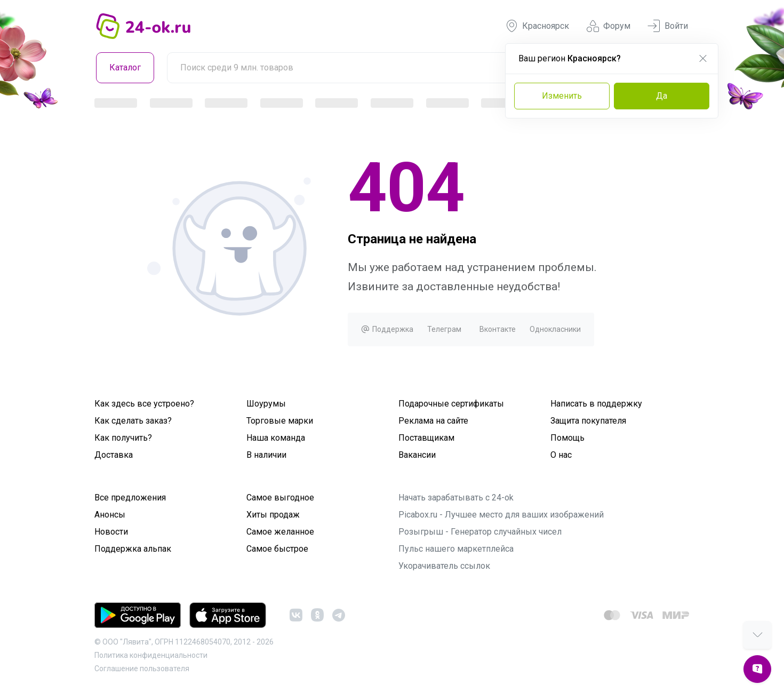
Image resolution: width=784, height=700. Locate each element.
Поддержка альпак (133, 549)
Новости (111, 532)
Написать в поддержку (596, 404)
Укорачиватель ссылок (444, 566)
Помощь (567, 438)
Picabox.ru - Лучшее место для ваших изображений (501, 515)
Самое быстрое (277, 549)
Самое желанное (280, 532)
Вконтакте (498, 329)
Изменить (562, 96)
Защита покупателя (588, 421)
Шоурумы (266, 404)
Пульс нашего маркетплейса (456, 549)
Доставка (114, 455)
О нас (561, 455)
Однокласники (555, 329)
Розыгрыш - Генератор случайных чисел (480, 532)
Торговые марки (280, 421)
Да (662, 96)
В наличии (266, 455)
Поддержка (387, 329)
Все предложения (130, 498)
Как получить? (123, 438)
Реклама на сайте (433, 421)
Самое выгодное (280, 498)
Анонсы (110, 515)
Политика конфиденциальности (151, 655)
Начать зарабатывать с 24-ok (456, 498)
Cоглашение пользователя (142, 669)
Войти (668, 26)
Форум (608, 26)
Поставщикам (426, 438)
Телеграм (444, 329)
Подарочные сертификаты (451, 404)
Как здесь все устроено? (144, 404)
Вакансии (417, 455)
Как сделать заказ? (133, 421)
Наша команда (276, 438)
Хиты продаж (273, 515)
